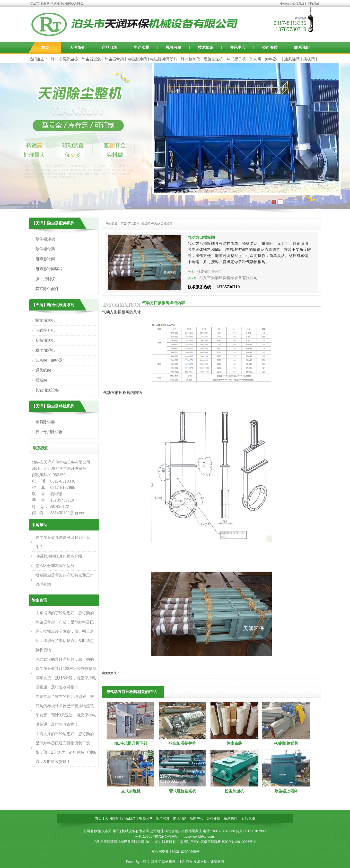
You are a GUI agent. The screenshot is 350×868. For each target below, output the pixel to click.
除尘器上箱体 (286, 791)
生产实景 (141, 48)
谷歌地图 (248, 818)
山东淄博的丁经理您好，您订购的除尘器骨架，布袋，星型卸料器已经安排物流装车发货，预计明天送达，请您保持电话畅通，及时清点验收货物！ (65, 631)
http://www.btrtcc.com (198, 836)
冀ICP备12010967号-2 (239, 842)
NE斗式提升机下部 (131, 743)
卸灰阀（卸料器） (265, 59)
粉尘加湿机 (234, 791)
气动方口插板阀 (162, 224)
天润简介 (77, 48)
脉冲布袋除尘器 (64, 59)
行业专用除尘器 (49, 432)
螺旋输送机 (213, 59)
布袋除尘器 (45, 422)
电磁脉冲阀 (137, 59)
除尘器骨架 (114, 59)
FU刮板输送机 (286, 743)
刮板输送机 (45, 340)
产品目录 (109, 48)
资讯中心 (238, 48)
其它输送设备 (47, 390)
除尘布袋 (234, 743)
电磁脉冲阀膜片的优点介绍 (59, 556)
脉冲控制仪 (191, 59)
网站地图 (314, 3)
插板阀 (309, 59)
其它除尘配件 (47, 289)
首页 (45, 48)
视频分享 (174, 48)
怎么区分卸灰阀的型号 (55, 566)
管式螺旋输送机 (183, 791)
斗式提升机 (236, 59)
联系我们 (302, 48)
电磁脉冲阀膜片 (164, 59)
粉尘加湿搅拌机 (183, 743)
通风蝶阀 (292, 59)
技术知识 (206, 48)
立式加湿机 (131, 791)
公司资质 (298, 3)
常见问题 (180, 818)
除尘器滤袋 (91, 59)
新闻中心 (197, 818)
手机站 (285, 3)
